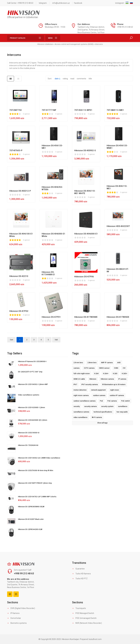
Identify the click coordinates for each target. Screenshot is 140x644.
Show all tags (102, 423)
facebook (78, 3)
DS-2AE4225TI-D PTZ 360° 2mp (30, 372)
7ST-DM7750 (15, 110)
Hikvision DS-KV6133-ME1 (52, 147)
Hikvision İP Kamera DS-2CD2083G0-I (32, 362)
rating (65, 79)
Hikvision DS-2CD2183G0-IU (29, 433)
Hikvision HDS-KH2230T (118, 226)
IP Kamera (13, 613)
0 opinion (26, 114)
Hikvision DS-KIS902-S (85, 150)
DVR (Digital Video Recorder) (21, 608)
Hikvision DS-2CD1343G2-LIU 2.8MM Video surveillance (39, 458)
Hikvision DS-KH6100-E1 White (21, 235)
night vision (115, 390)
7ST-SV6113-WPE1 (83, 110)
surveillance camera (81, 412)
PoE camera (112, 401)
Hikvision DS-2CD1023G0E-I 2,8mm (32, 408)
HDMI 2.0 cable (79, 379)
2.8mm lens (92, 363)
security (77, 406)
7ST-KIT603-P (16, 150)
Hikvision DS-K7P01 (51, 317)
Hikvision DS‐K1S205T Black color (31, 519)
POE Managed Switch (83, 613)
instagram (120, 3)
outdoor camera (99, 395)
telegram (43, 3)
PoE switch (126, 401)
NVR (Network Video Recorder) (87, 623)
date (57, 79)
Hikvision (93, 379)
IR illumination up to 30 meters (114, 385)
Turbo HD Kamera (81, 574)
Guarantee (78, 569)
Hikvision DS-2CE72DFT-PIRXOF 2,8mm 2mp (35, 483)
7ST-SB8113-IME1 (115, 110)
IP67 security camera (90, 385)
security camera (90, 406)
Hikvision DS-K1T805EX (118, 317)
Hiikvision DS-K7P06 (84, 277)
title (90, 79)
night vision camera (81, 395)
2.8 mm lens (78, 363)
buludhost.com (95, 639)
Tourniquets (79, 608)
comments (81, 79)
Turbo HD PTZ (80, 579)
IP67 (75, 385)
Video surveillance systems (29, 395)
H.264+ (106, 374)
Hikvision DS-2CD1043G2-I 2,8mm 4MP (33, 384)
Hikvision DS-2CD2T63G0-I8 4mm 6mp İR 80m (36, 471)
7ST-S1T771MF (49, 110)
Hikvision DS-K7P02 (19, 311)
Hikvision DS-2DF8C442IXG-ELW (30, 529)
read (72, 79)
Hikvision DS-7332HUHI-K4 (28, 445)
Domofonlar (14, 618)
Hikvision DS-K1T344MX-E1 (48, 273)
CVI (124, 368)
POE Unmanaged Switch (84, 618)
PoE (101, 401)
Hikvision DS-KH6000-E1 (86, 234)
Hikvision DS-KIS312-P (20, 191)
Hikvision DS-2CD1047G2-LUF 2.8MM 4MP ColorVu (37, 497)
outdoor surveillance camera (84, 401)
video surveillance (80, 417)
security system (107, 406)
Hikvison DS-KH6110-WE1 (117, 187)
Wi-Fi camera (97, 417)
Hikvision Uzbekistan (45, 44)
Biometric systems (17, 623)
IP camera (122, 379)
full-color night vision (82, 374)
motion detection (80, 390)
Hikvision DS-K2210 (19, 276)
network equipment (98, 390)
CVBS (116, 368)
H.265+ (124, 374)
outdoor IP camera (117, 395)
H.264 (96, 374)
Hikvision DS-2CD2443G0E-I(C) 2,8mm (33, 420)
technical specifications (103, 412)
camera (76, 368)
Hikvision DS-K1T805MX (86, 317)
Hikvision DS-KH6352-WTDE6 (52, 188)
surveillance (123, 406)
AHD (119, 363)
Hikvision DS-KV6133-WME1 (117, 147)
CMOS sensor (104, 368)
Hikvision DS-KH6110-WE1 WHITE (85, 192)
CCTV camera (89, 368)
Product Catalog (26, 38)
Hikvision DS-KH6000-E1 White (53, 235)
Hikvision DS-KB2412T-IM (118, 270)
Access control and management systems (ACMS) (74, 44)
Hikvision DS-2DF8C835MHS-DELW (31, 507)
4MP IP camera (107, 363)
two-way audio (122, 412)
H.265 (115, 374)
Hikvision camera (107, 379)
